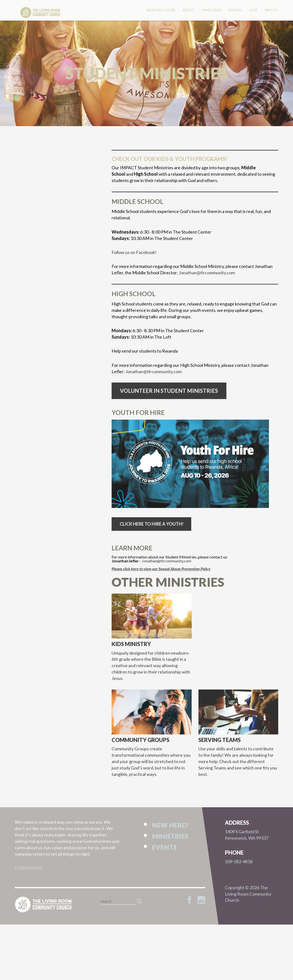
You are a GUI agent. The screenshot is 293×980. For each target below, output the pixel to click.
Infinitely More (161, 10)
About (189, 10)
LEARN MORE (29, 868)
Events (235, 10)
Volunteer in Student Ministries (169, 397)
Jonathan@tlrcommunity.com (207, 279)
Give (253, 10)
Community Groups (140, 746)
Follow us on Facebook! (134, 259)
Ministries (212, 10)
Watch (271, 10)
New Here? (170, 825)
